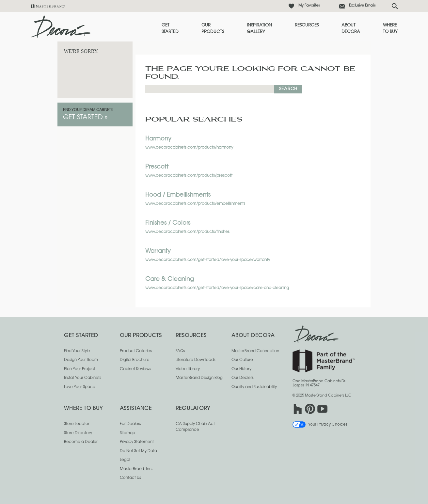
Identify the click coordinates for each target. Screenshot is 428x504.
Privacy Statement (137, 442)
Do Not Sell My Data (138, 451)
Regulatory (193, 409)
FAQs (180, 351)
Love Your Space (80, 387)
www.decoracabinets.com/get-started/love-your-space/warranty (208, 260)
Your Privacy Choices (320, 425)
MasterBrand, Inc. (136, 469)
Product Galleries (136, 351)
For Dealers (130, 424)
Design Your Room (81, 360)
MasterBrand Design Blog (199, 378)
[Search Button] (395, 6)
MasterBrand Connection (255, 351)
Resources (307, 25)
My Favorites (309, 6)
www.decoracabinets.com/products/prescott (189, 176)
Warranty (158, 252)
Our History (241, 369)
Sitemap (127, 433)
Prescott (157, 167)
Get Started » (85, 118)
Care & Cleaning (170, 280)
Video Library (188, 369)
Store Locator (77, 424)
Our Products (213, 29)
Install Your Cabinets (83, 378)
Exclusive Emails (362, 6)
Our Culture (242, 360)
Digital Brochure (135, 360)
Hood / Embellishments (178, 195)
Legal (125, 460)
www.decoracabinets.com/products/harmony (189, 148)
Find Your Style (77, 351)
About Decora (351, 29)
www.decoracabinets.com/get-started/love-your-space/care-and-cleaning (217, 288)
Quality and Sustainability (254, 387)
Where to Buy (390, 29)
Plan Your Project (80, 369)
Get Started (170, 29)
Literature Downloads (196, 360)
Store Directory (78, 433)
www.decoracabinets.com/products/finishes (187, 232)
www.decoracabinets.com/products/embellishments (195, 204)
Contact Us (130, 478)
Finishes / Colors (168, 223)
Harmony (158, 139)
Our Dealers (243, 378)
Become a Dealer (81, 442)
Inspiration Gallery (259, 29)
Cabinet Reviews (135, 369)
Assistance (136, 409)
